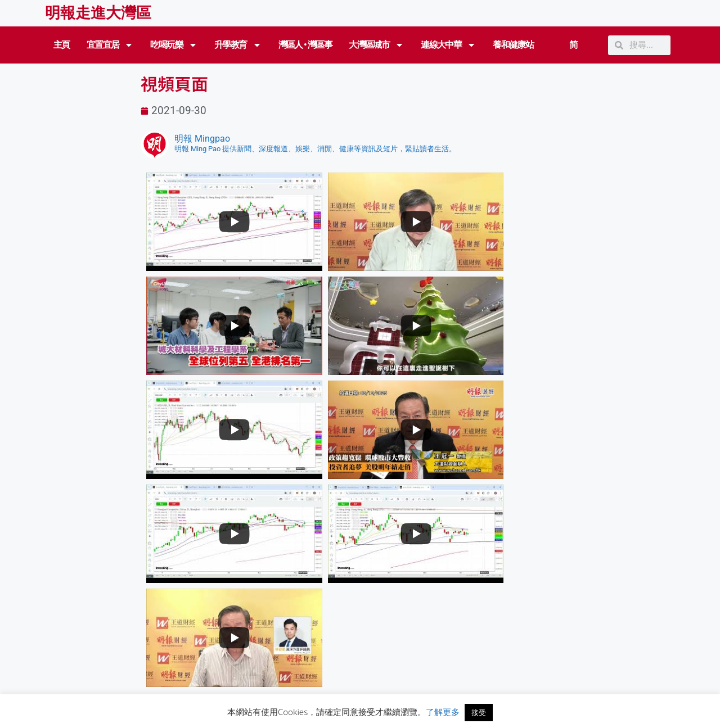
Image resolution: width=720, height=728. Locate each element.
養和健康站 (513, 45)
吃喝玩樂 (174, 45)
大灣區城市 (376, 45)
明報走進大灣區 (98, 13)
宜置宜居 (110, 45)
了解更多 (443, 712)
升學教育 (238, 45)
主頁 (62, 45)
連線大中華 (448, 45)
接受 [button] (479, 712)
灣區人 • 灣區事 (305, 45)
